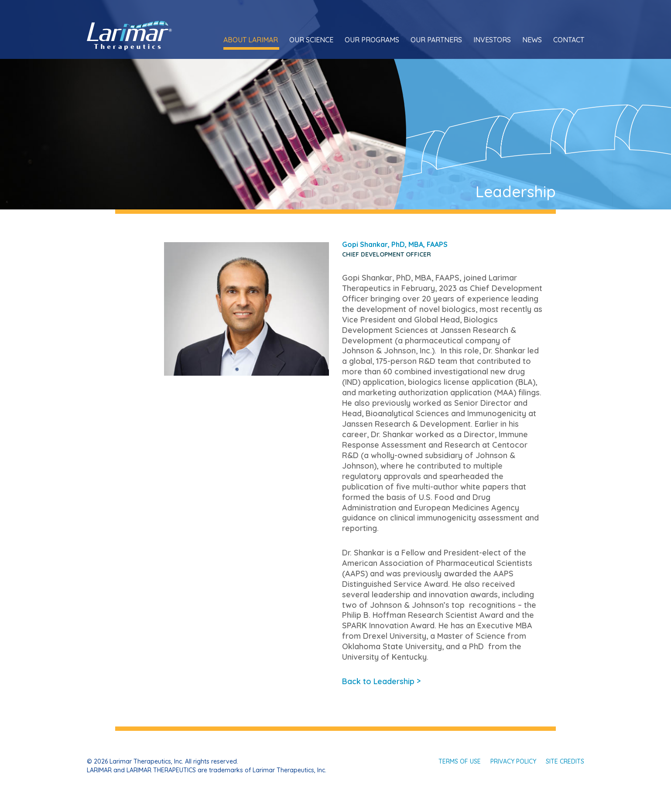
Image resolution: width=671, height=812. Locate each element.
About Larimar (251, 40)
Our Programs (372, 40)
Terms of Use (460, 761)
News (532, 40)
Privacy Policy (513, 761)
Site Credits (565, 761)
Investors (492, 40)
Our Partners (436, 40)
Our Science (311, 40)
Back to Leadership (381, 681)
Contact (569, 40)
